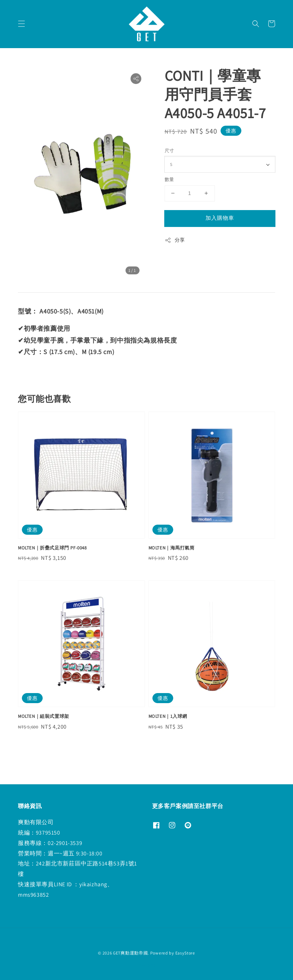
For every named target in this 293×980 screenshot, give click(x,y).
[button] (22, 24)
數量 (169, 179)
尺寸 (169, 151)
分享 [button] (175, 240)
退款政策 (146, 965)
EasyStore (185, 953)
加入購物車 (220, 218)
